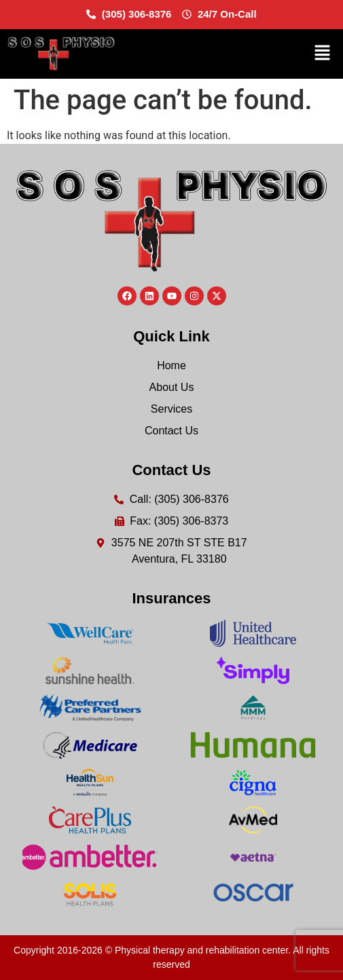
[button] (323, 54)
